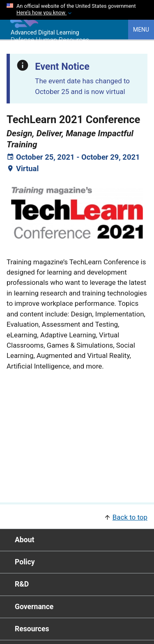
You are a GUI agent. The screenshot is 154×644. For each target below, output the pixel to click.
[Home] (22, 26)
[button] (77, 517)
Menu (141, 30)
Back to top (130, 517)
